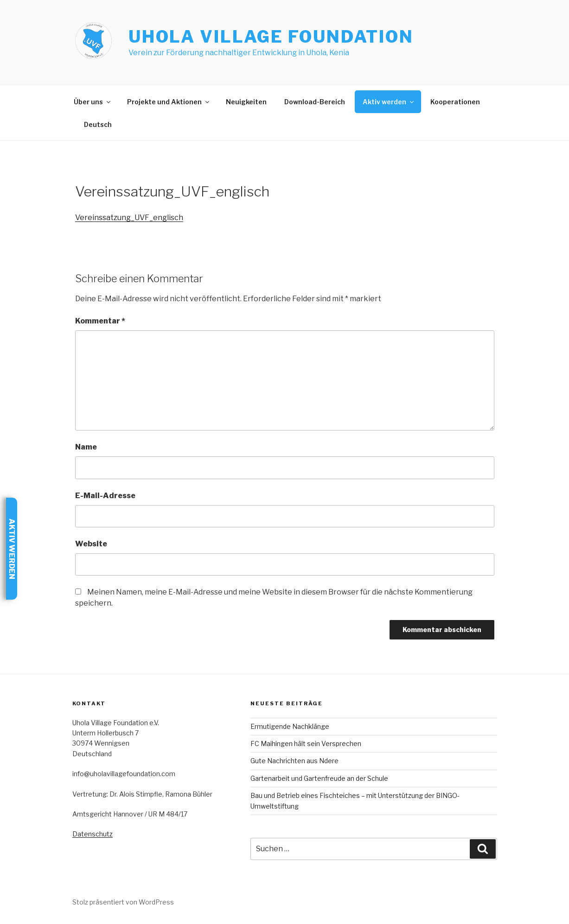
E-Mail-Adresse (105, 496)
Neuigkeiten (246, 102)
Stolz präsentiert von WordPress (123, 902)
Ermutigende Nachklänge (290, 726)
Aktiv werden (389, 102)
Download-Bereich (315, 102)
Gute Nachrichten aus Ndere (294, 761)
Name (86, 447)
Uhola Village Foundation (271, 37)
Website (91, 544)
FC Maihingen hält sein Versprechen (306, 744)
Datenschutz (93, 834)
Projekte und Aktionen (169, 102)
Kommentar (100, 321)
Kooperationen (455, 102)
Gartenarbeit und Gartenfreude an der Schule (319, 778)
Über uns (93, 102)
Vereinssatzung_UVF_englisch (129, 218)
